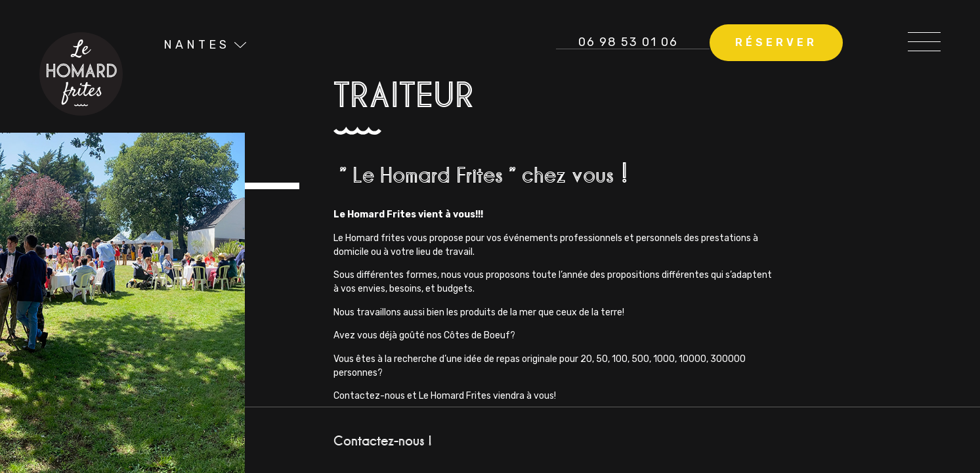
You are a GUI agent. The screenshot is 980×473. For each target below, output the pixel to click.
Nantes (197, 45)
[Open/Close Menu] (924, 38)
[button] (776, 43)
